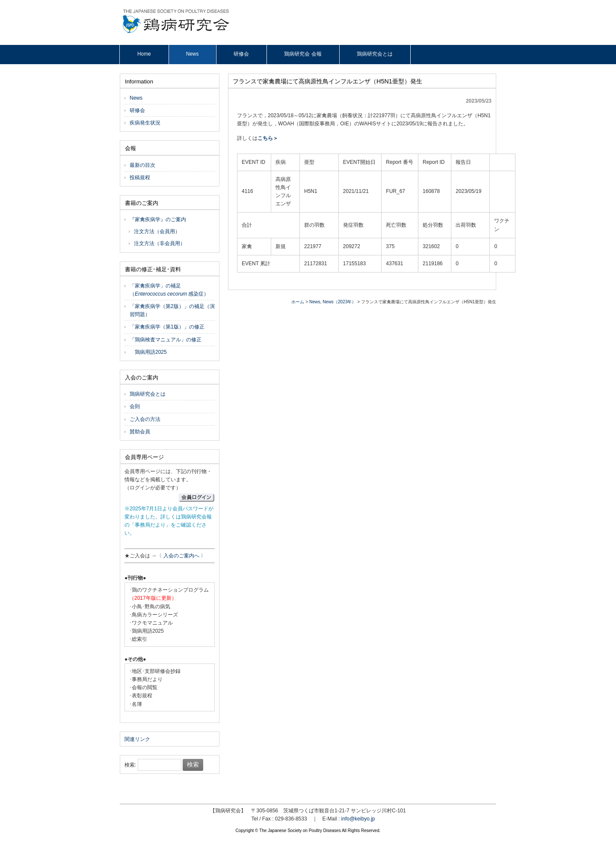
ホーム (298, 302)
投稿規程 (140, 178)
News (315, 302)
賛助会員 (140, 432)
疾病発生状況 (145, 123)
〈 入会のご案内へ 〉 (181, 556)
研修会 (137, 110)
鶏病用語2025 (148, 352)
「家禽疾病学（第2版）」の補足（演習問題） (172, 310)
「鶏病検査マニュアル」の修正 (166, 340)
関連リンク (137, 739)
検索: (130, 765)
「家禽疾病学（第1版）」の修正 (167, 327)
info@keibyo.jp (358, 819)
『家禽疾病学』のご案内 (158, 219)
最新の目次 (142, 165)
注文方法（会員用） (157, 231)
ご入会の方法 (145, 419)
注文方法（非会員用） (160, 243)
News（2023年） (339, 302)
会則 (135, 406)
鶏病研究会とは (148, 394)
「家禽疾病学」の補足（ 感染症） (169, 290)
